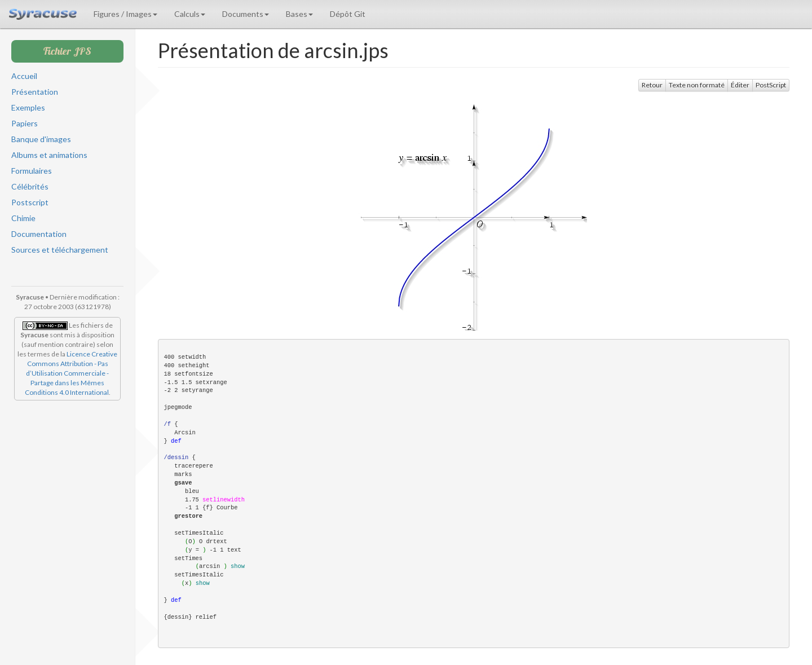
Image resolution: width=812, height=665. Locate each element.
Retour (652, 85)
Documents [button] (246, 14)
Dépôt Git (348, 14)
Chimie (23, 218)
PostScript (771, 85)
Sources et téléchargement (60, 250)
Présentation (35, 92)
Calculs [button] (190, 14)
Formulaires (32, 171)
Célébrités (30, 186)
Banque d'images (41, 139)
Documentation (39, 234)
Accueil (24, 76)
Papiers (25, 123)
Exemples (28, 107)
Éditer (740, 85)
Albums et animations (49, 155)
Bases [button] (299, 14)
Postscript (30, 202)
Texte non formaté (697, 85)
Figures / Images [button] (125, 14)
